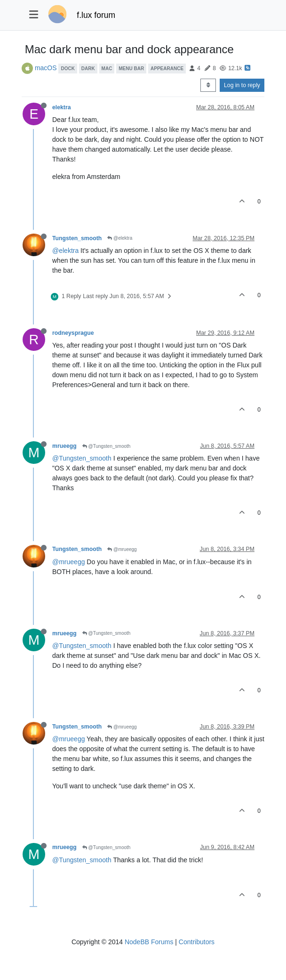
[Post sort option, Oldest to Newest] (208, 85)
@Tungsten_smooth (107, 446)
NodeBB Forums (149, 942)
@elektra (120, 238)
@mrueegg (122, 549)
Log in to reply (242, 85)
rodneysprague (73, 333)
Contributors (197, 942)
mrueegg (64, 446)
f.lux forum (96, 15)
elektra (62, 107)
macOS (46, 68)
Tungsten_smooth (77, 238)
